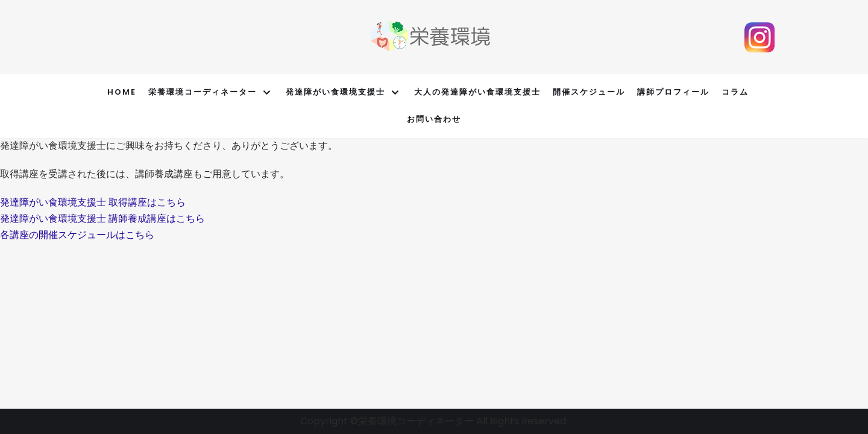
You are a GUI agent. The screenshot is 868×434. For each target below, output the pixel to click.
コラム (735, 92)
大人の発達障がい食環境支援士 (477, 92)
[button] (93, 202)
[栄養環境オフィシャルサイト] (431, 37)
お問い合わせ (434, 119)
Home (122, 92)
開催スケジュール (589, 92)
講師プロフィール (673, 92)
